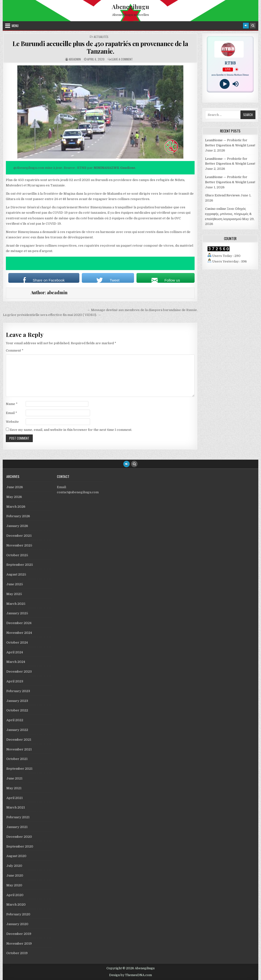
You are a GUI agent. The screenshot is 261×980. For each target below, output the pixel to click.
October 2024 (17, 642)
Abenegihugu (130, 7)
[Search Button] (253, 26)
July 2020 (14, 866)
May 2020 (14, 885)
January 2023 (17, 701)
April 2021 (15, 798)
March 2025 (16, 604)
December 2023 (19, 672)
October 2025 (17, 555)
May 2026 (14, 497)
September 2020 (20, 846)
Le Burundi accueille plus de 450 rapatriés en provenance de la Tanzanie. (100, 47)
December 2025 (19, 536)
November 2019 (19, 944)
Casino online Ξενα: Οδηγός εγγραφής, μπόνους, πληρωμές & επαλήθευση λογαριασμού (228, 214)
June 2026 (15, 487)
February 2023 (18, 691)
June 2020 (15, 875)
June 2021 (14, 778)
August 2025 (16, 574)
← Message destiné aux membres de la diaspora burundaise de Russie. (142, 310)
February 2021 (18, 817)
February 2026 (18, 516)
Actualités (101, 37)
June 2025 (15, 584)
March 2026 (16, 507)
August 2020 (16, 856)
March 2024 (16, 662)
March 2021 (16, 807)
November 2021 (19, 749)
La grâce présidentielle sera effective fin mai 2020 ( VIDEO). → (52, 315)
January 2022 (17, 730)
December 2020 (19, 837)
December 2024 (19, 623)
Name (12, 404)
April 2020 (15, 895)
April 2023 (15, 681)
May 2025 (14, 594)
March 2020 (16, 904)
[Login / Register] (246, 26)
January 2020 (17, 924)
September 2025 (20, 565)
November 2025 (19, 545)
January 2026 (17, 526)
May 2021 (14, 788)
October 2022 (17, 710)
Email (11, 413)
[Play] (225, 84)
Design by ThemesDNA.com (130, 975)
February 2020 (18, 914)
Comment (15, 350)
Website (12, 422)
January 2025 (17, 613)
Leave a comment (122, 59)
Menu (15, 26)
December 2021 (19, 740)
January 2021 (17, 827)
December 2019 (19, 934)
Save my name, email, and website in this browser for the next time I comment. (71, 430)
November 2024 (19, 633)
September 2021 (19, 769)
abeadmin (75, 59)
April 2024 (15, 652)
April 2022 (15, 720)
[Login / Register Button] (126, 464)
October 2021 (17, 759)
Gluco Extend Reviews (222, 195)
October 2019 (17, 953)
